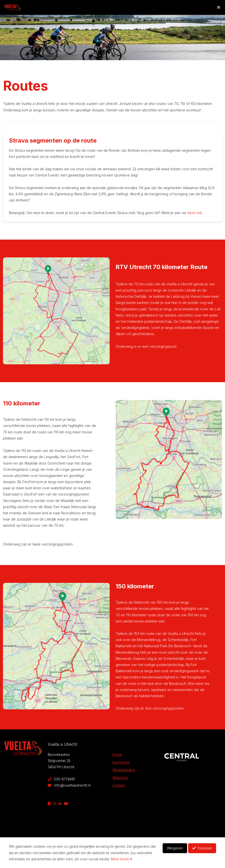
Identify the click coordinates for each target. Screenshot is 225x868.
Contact (119, 785)
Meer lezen (121, 859)
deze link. (194, 213)
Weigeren (175, 848)
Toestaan (202, 848)
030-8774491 (61, 779)
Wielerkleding (124, 770)
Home (117, 755)
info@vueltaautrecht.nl (69, 785)
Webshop (120, 778)
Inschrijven (121, 762)
